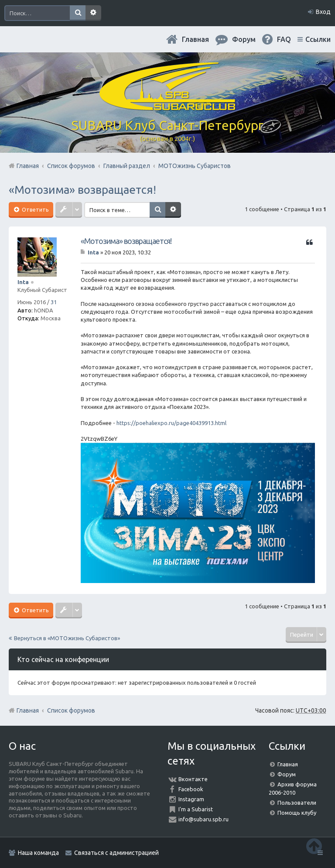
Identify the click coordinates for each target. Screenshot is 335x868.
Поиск (78, 13)
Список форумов (71, 710)
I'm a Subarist (196, 809)
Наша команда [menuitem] (38, 853)
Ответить (35, 209)
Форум (287, 774)
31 (54, 302)
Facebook (191, 789)
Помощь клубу (297, 813)
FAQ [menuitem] (284, 39)
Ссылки (318, 39)
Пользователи (297, 803)
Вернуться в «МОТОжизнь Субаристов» (67, 638)
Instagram (191, 799)
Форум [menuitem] (244, 39)
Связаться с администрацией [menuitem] (116, 853)
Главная (195, 39)
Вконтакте (193, 779)
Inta (23, 282)
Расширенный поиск (93, 13)
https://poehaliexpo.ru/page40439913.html (171, 423)
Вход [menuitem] (323, 12)
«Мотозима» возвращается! (82, 190)
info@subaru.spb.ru (203, 819)
